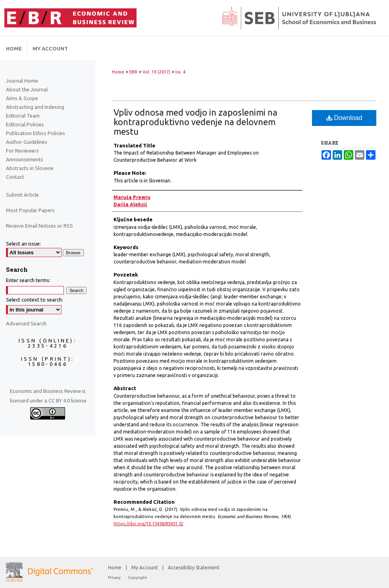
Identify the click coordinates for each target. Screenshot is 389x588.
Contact (15, 177)
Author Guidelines (27, 142)
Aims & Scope (22, 98)
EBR (133, 72)
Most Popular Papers (30, 210)
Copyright (137, 577)
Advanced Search (26, 323)
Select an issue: (23, 244)
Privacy (115, 577)
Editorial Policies (25, 124)
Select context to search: (35, 300)
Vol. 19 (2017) (156, 72)
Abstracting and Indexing (35, 107)
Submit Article (22, 195)
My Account (145, 568)
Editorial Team (23, 116)
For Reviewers (22, 151)
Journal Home (22, 81)
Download (344, 118)
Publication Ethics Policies (36, 133)
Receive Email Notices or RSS (39, 226)
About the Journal (27, 89)
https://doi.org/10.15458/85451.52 (148, 524)
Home (118, 72)
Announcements (25, 159)
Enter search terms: (28, 280)
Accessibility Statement (194, 568)
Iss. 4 (180, 72)
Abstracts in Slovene (30, 168)
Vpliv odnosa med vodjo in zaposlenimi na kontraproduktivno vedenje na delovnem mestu (195, 122)
